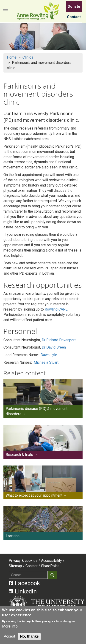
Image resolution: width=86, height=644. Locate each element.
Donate (74, 7)
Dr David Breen (54, 347)
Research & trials (19, 455)
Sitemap (15, 566)
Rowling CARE (56, 309)
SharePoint (50, 566)
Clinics (28, 57)
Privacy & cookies (23, 561)
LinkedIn (23, 591)
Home (12, 57)
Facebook (24, 583)
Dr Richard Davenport (59, 340)
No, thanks (29, 637)
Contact (74, 17)
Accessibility (51, 561)
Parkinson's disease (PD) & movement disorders (37, 411)
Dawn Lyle (49, 355)
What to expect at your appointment (34, 495)
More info (10, 626)
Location (13, 536)
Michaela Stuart (46, 362)
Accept (10, 637)
